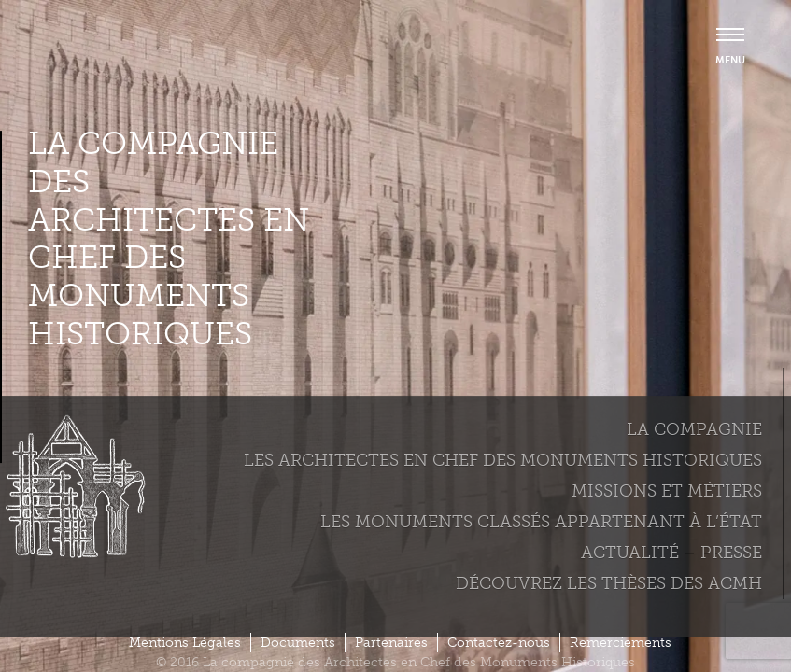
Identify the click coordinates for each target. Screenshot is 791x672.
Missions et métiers (667, 491)
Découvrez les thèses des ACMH (609, 583)
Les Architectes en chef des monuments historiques (503, 460)
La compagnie (694, 429)
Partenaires (391, 643)
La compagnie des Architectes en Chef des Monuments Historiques (169, 239)
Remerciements (621, 643)
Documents (298, 643)
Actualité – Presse (671, 553)
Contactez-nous (499, 643)
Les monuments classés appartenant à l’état (541, 522)
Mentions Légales (185, 643)
